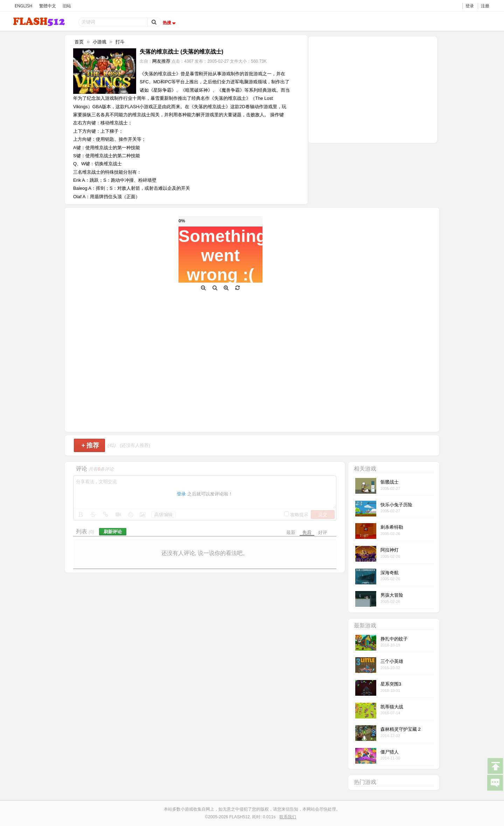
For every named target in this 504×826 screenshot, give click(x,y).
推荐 (90, 445)
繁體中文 (48, 6)
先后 (307, 532)
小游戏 (100, 42)
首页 (79, 42)
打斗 (120, 42)
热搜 (170, 23)
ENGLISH (23, 6)
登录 (470, 6)
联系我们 (288, 817)
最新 (291, 532)
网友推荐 (161, 61)
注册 (485, 6)
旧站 (67, 6)
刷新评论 (113, 532)
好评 (323, 532)
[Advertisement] (373, 89)
